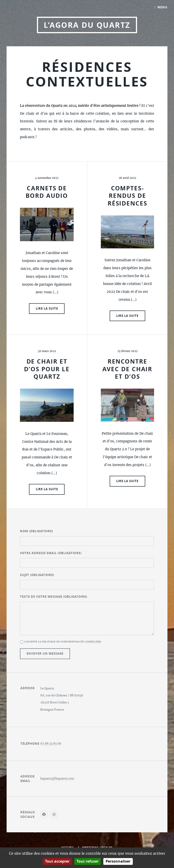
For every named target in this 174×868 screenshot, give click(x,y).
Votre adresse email (51, 553)
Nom (36, 531)
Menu (162, 7)
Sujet (37, 575)
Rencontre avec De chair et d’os (127, 369)
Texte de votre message (54, 597)
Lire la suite (47, 308)
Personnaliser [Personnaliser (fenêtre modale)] (118, 861)
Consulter (93, 642)
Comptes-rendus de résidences (127, 196)
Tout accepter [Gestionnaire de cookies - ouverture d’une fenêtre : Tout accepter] (57, 861)
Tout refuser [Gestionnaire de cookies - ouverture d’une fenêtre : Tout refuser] (88, 861)
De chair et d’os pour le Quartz (47, 369)
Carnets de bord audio (47, 192)
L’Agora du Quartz (87, 25)
